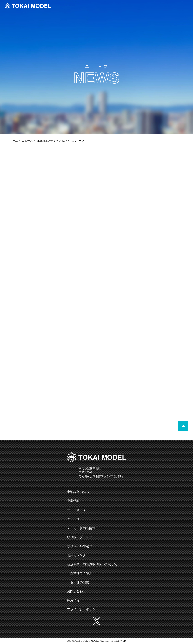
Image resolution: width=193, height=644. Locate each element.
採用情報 (73, 600)
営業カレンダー (78, 555)
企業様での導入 (81, 573)
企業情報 (73, 501)
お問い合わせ (76, 591)
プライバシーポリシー (83, 609)
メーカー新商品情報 (81, 528)
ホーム (14, 141)
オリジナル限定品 (80, 546)
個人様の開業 (80, 582)
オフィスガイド (78, 510)
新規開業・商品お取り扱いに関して (92, 564)
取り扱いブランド (80, 537)
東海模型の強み (78, 492)
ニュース (27, 141)
